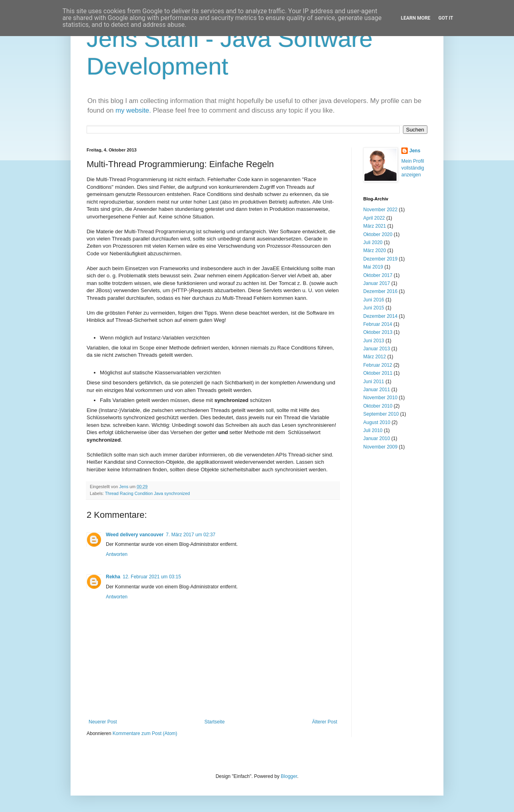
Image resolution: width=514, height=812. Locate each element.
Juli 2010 (373, 430)
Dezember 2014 (380, 316)
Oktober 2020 (378, 234)
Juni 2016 (374, 300)
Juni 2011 (374, 382)
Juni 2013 (374, 341)
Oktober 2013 (378, 332)
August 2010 (377, 422)
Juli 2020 (373, 242)
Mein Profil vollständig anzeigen (413, 168)
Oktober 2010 (378, 406)
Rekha (113, 577)
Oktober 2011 (378, 373)
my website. (133, 110)
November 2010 (380, 398)
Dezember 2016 (380, 291)
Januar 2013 (377, 349)
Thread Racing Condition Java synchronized (148, 493)
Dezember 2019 (380, 259)
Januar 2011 (377, 390)
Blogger (289, 776)
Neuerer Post (103, 722)
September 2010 (381, 414)
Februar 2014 (378, 324)
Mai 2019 (373, 267)
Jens (415, 151)
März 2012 (375, 357)
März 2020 (375, 250)
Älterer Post (325, 722)
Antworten (117, 554)
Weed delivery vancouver (135, 535)
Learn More (416, 18)
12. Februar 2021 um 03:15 (152, 577)
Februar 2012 (378, 365)
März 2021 (375, 226)
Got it (446, 18)
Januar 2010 (377, 438)
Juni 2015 (374, 308)
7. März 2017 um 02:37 (191, 535)
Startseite (215, 722)
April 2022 (374, 218)
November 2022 (380, 210)
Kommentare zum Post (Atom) (145, 733)
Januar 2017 (377, 283)
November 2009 (380, 447)
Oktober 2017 (378, 275)
